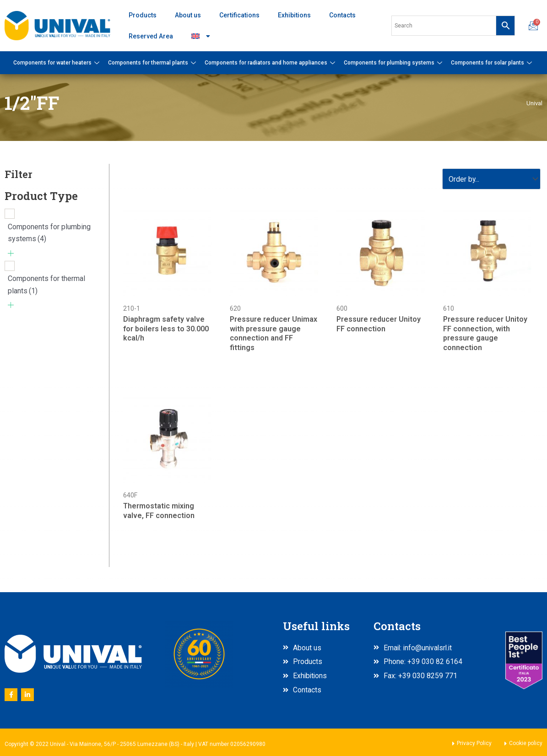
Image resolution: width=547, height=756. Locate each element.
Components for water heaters (57, 63)
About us (188, 15)
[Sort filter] (491, 179)
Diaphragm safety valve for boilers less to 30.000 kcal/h (166, 329)
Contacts (342, 15)
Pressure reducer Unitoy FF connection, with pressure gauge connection (485, 334)
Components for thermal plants (153, 63)
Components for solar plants (493, 63)
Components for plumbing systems (394, 63)
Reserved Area (151, 36)
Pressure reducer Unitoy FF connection (379, 324)
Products (143, 15)
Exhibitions (294, 15)
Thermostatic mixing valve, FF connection (159, 512)
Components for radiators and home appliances (271, 63)
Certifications (239, 15)
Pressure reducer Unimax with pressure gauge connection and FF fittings (273, 334)
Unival (534, 103)
